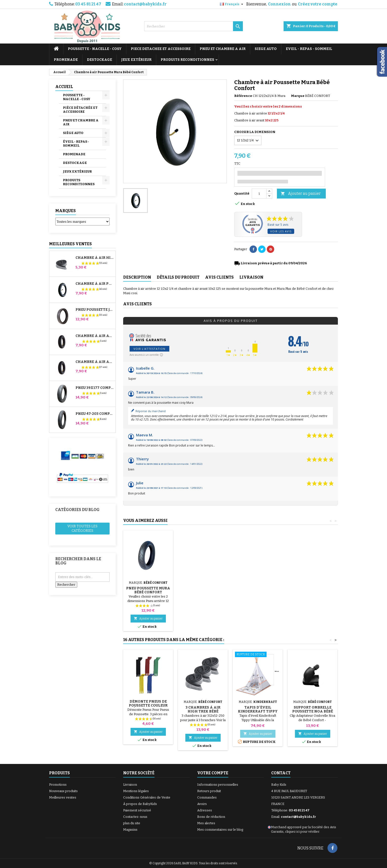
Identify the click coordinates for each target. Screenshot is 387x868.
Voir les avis (281, 231)
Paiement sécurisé (137, 810)
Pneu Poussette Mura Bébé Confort (258, 590)
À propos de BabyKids (140, 804)
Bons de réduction (211, 817)
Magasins (130, 830)
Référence (243, 96)
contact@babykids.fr (145, 4)
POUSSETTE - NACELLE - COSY (95, 49)
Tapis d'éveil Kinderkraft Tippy (258, 709)
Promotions (58, 785)
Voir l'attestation (149, 349)
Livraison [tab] (251, 277)
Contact (281, 773)
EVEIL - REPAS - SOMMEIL (309, 49)
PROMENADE (66, 60)
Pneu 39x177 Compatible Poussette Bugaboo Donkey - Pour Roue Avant (95, 388)
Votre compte (213, 773)
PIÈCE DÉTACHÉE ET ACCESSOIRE (80, 110)
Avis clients (137, 304)
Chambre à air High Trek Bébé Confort (95, 258)
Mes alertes (206, 823)
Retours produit (209, 791)
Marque (298, 96)
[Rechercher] (193, 26)
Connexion (279, 4)
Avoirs (202, 804)
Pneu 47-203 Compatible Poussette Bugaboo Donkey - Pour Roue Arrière (95, 414)
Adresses (205, 810)
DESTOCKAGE (99, 60)
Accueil (64, 87)
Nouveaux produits (63, 791)
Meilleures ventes (63, 797)
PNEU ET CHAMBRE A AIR (223, 49)
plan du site (132, 823)
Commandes (207, 797)
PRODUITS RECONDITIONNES (187, 60)
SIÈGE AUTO (73, 133)
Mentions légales (136, 791)
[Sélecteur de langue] (232, 4)
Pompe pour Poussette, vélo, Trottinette (148, 586)
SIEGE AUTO (266, 49)
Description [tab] (137, 277)
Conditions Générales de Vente (147, 797)
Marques (66, 211)
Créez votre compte (318, 4)
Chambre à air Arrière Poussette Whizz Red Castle (95, 362)
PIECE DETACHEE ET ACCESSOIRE (161, 49)
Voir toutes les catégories (82, 528)
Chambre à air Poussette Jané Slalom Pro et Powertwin (95, 284)
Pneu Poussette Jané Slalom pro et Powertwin (95, 310)
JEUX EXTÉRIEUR (136, 60)
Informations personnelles (218, 785)
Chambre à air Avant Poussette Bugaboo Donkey (95, 336)
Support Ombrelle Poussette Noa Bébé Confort (313, 711)
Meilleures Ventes (70, 244)
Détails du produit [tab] (178, 277)
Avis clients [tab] (219, 277)
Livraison (130, 785)
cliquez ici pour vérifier (302, 832)
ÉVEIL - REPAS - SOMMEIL (76, 144)
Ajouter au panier (301, 194)
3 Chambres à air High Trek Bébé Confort (203, 711)
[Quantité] (259, 194)
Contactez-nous (135, 817)
